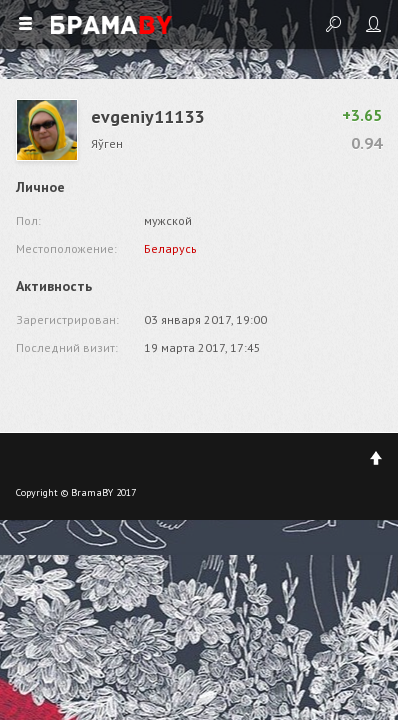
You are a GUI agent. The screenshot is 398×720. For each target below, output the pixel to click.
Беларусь (170, 248)
